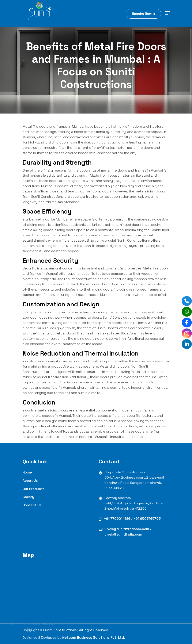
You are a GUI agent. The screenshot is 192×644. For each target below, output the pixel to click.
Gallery (28, 497)
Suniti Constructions (108, 142)
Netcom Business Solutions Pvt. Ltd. (94, 637)
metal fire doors (114, 170)
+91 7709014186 (117, 519)
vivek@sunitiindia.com (123, 534)
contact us (32, 505)
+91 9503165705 (147, 519)
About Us (30, 481)
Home (27, 472)
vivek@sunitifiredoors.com (127, 529)
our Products (33, 489)
